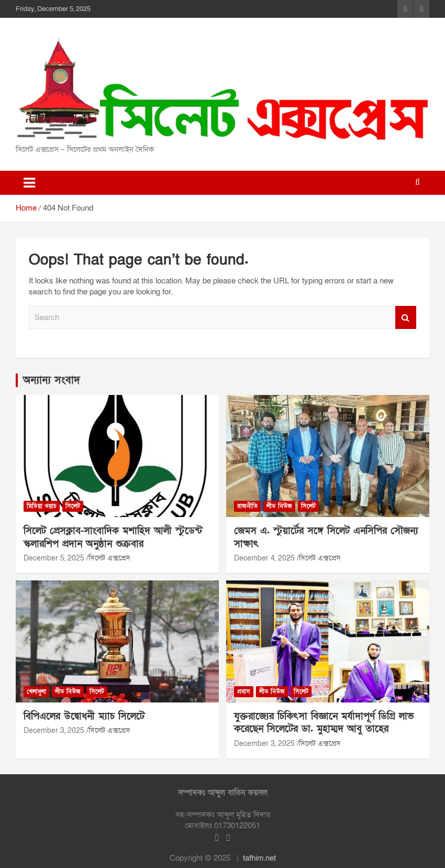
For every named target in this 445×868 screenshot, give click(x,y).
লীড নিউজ (279, 506)
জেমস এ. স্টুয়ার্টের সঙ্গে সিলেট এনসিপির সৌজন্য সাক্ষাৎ (326, 537)
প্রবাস (244, 691)
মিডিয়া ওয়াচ (42, 506)
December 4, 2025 (264, 558)
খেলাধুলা (36, 691)
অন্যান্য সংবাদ (52, 380)
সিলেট (73, 506)
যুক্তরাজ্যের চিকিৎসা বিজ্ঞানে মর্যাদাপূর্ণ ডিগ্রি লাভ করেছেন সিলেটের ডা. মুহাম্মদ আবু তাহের (324, 723)
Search (406, 318)
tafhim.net (259, 858)
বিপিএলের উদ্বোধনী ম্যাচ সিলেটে (84, 716)
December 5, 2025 (54, 558)
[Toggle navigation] (29, 183)
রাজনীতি (247, 506)
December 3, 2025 (54, 730)
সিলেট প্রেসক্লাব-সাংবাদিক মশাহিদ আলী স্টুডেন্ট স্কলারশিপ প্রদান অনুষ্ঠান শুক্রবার (113, 537)
